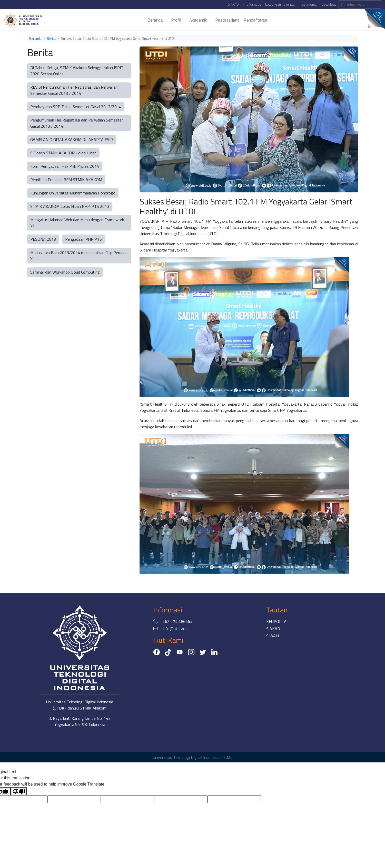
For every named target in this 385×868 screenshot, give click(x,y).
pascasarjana (227, 20)
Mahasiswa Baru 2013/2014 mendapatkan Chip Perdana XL (79, 256)
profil (176, 20)
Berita (51, 39)
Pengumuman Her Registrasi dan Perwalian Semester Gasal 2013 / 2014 (77, 123)
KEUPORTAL (277, 621)
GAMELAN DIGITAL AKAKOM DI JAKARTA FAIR (72, 139)
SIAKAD (233, 4)
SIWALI (273, 636)
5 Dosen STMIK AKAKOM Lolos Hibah (63, 153)
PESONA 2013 (43, 239)
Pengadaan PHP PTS (83, 239)
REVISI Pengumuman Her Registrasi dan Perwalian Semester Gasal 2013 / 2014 (74, 90)
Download (329, 4)
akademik (198, 20)
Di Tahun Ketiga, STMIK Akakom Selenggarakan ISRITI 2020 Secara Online (77, 71)
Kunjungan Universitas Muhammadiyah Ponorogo (73, 193)
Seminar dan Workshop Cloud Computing (65, 272)
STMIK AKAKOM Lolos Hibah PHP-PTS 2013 (70, 206)
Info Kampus (252, 4)
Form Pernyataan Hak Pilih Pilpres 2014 (65, 166)
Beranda (35, 39)
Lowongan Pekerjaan (281, 4)
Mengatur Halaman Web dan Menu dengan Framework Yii (77, 223)
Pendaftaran (255, 20)
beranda (155, 20)
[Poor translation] (19, 791)
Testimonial (309, 4)
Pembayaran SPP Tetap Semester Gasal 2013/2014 (76, 107)
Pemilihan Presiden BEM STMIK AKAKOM (66, 180)
